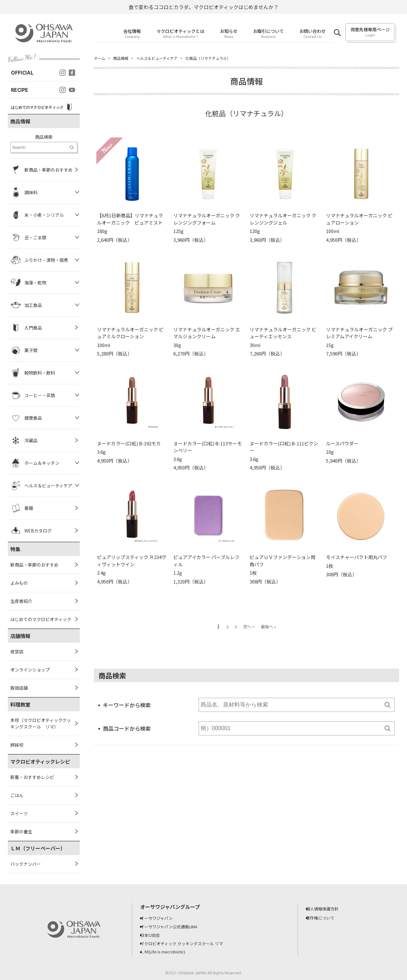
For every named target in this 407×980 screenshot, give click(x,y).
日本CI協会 (155, 934)
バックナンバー (26, 864)
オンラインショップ (30, 670)
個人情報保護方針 (327, 909)
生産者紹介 (21, 601)
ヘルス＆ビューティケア (165, 58)
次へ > (249, 627)
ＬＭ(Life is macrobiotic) (169, 951)
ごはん (17, 795)
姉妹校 (17, 745)
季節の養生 (21, 832)
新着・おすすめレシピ (32, 777)
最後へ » (268, 627)
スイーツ (19, 813)
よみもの (19, 583)
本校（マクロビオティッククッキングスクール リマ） (41, 723)
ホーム (100, 58)
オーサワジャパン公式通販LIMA (175, 926)
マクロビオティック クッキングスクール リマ (188, 942)
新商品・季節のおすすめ (34, 565)
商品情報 (124, 58)
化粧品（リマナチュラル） (223, 58)
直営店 (17, 651)
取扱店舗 (19, 688)
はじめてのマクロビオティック (41, 619)
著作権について (325, 918)
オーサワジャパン (161, 918)
